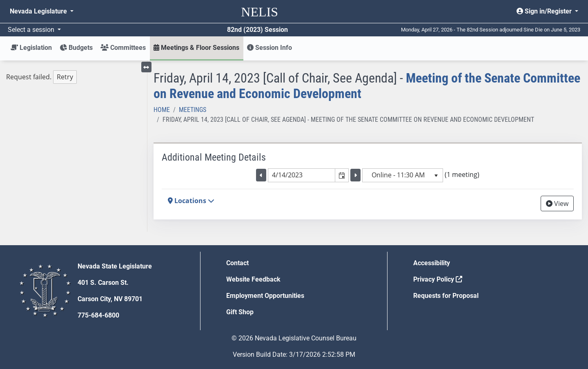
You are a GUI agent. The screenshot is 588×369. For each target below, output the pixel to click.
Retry (65, 77)
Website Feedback (253, 279)
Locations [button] (191, 201)
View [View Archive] (557, 204)
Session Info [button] (269, 48)
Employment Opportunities (265, 296)
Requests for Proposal (446, 296)
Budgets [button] (76, 48)
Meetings (193, 110)
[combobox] (302, 175)
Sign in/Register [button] (545, 11)
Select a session (32, 30)
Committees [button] (123, 48)
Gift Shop (240, 312)
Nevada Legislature (39, 11)
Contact (237, 263)
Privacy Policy (438, 279)
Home (162, 110)
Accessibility (432, 263)
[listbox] (403, 175)
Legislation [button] (31, 48)
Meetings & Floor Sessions (196, 48)
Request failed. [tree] (41, 77)
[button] (342, 175)
